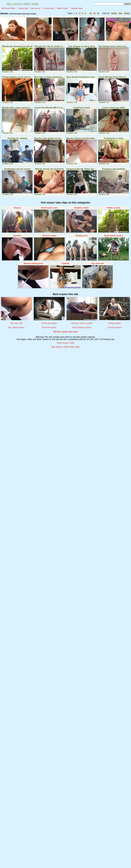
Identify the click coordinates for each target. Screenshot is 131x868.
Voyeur (17, 208)
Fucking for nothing (17, 138)
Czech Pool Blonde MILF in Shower (49, 108)
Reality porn (82, 236)
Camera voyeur (115, 327)
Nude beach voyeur (114, 236)
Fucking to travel (82, 108)
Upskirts (17, 236)
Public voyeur (114, 208)
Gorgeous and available (114, 169)
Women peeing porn (33, 263)
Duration (127, 13)
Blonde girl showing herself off (17, 46)
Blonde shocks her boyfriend (49, 169)
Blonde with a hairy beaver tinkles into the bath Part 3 (17, 108)
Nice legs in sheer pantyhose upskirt (49, 77)
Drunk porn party (49, 323)
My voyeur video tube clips (65, 347)
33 (94, 13)
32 (91, 13)
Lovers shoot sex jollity (114, 108)
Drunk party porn (49, 208)
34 (98, 13)
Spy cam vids (16, 323)
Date (120, 13)
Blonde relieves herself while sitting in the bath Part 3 (81, 138)
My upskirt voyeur (16, 327)
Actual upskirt (115, 323)
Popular (114, 13)
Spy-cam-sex (98, 263)
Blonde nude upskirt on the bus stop (49, 138)
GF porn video (49, 236)
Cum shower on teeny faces (82, 46)
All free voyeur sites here (65, 332)
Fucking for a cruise (114, 138)
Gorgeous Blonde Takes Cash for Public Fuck (81, 169)
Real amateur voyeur (82, 327)
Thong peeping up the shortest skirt (17, 77)
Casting (66, 263)
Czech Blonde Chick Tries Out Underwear (114, 77)
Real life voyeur (49, 327)
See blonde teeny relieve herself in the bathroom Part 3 (114, 46)
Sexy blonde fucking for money (81, 77)
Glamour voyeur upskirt (82, 323)
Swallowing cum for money (17, 169)
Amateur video (81, 208)
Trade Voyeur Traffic (65, 343)
